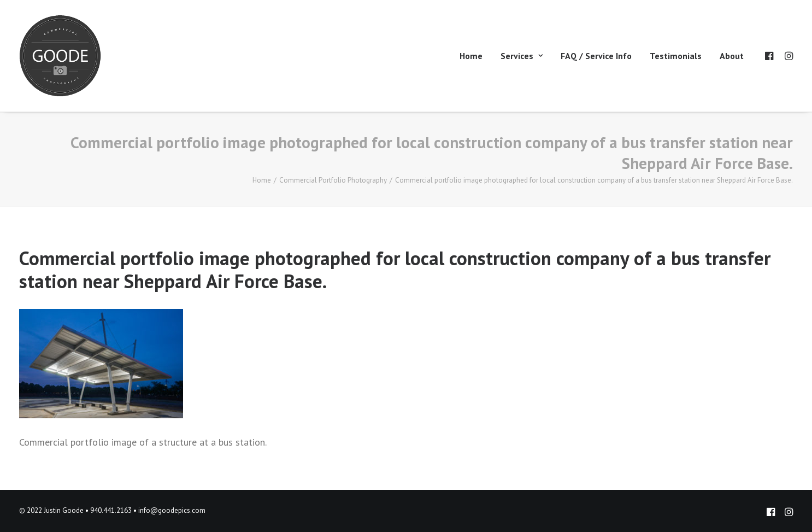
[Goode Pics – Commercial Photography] (60, 56)
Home (471, 56)
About (732, 56)
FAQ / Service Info (596, 56)
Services (522, 56)
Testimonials (676, 56)
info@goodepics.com (172, 510)
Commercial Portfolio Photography (333, 180)
